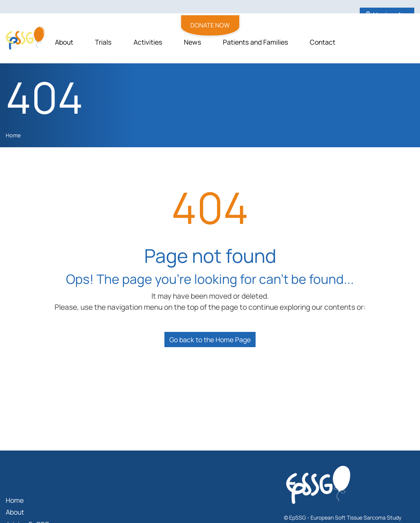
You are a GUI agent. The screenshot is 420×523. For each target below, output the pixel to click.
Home (13, 135)
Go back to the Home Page (210, 340)
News (192, 42)
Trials (103, 42)
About (64, 42)
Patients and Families (255, 42)
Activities (148, 42)
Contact (323, 42)
